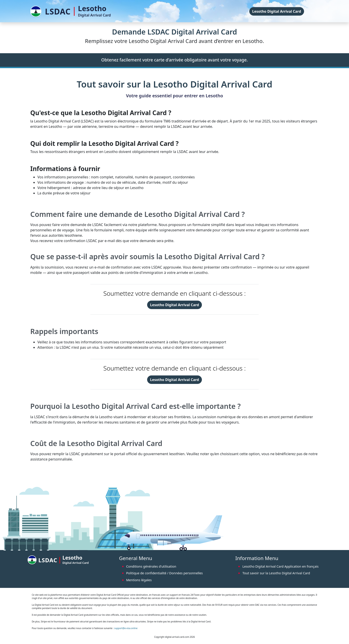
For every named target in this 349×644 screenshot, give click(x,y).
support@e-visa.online (126, 628)
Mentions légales (139, 580)
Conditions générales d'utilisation (151, 566)
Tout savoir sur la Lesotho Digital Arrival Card (276, 573)
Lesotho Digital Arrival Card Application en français (280, 566)
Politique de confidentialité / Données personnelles (164, 573)
